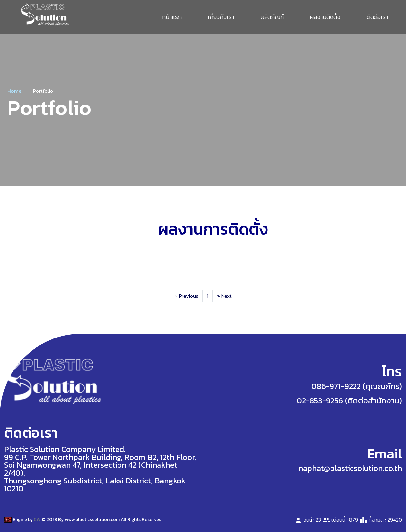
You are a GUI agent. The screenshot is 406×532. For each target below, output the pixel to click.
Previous (186, 296)
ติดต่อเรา (377, 17)
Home (14, 91)
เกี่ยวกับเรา (221, 17)
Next (224, 296)
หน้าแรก (172, 17)
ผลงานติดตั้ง (325, 17)
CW (37, 519)
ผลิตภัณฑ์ (272, 17)
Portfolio (43, 91)
